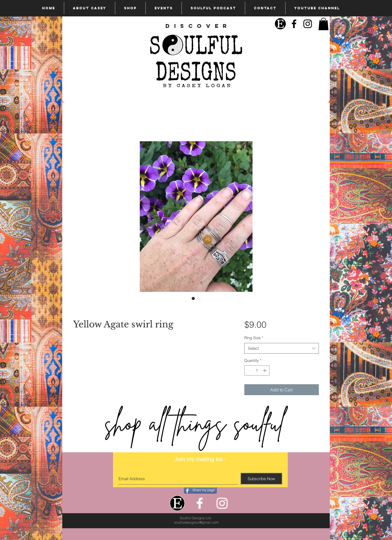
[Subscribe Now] (261, 479)
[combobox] (282, 348)
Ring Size (254, 338)
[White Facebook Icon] (200, 503)
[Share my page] (200, 490)
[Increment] (265, 370)
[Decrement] (249, 370)
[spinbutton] (257, 370)
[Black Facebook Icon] (294, 24)
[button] (323, 24)
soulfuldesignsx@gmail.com (196, 522)
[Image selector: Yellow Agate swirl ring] (193, 298)
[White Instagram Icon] (222, 503)
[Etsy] (280, 24)
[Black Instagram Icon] (308, 24)
